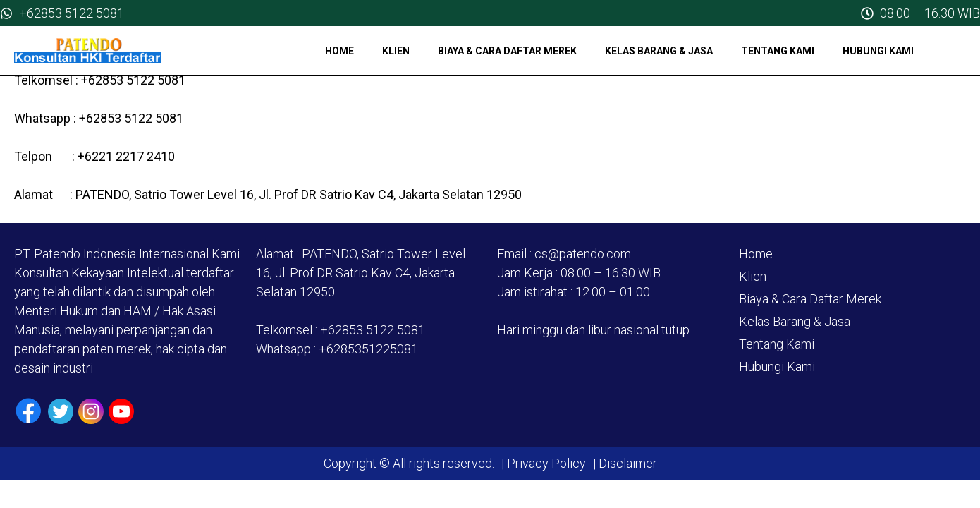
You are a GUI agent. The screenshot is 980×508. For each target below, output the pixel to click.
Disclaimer (626, 463)
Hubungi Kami (878, 51)
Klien (396, 51)
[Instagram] (91, 411)
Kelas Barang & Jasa (659, 51)
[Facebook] (29, 411)
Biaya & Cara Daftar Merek (507, 51)
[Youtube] (121, 411)
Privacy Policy (546, 463)
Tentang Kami (778, 51)
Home (339, 51)
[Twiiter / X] (61, 411)
